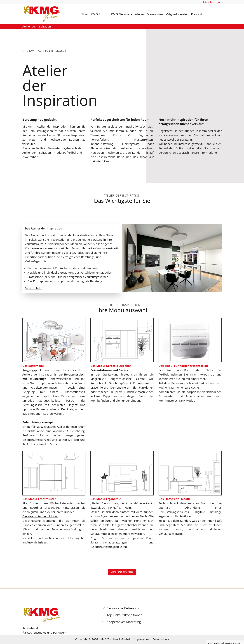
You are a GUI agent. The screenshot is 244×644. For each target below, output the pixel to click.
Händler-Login (212, 2)
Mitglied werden (177, 14)
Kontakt (197, 14)
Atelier (140, 14)
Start (85, 14)
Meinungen (155, 14)
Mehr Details (33, 288)
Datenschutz (161, 639)
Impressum (141, 639)
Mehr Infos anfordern (122, 572)
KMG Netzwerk (122, 14)
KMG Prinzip (100, 14)
